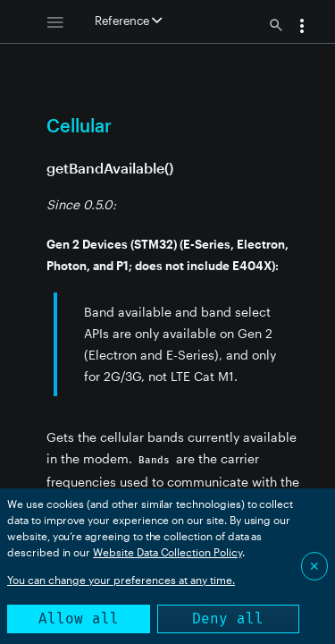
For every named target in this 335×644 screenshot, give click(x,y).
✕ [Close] (314, 566)
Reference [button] (128, 21)
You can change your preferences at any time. (121, 580)
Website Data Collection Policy (167, 552)
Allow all (79, 619)
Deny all (228, 619)
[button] (302, 28)
